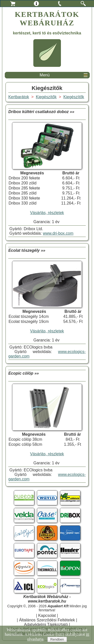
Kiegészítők (74, 97)
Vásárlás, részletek (47, 213)
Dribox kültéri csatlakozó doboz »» (41, 112)
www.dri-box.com (58, 233)
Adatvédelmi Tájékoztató (46, 625)
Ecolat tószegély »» (27, 250)
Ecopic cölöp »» (24, 373)
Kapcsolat (47, 615)
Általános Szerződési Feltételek (47, 620)
